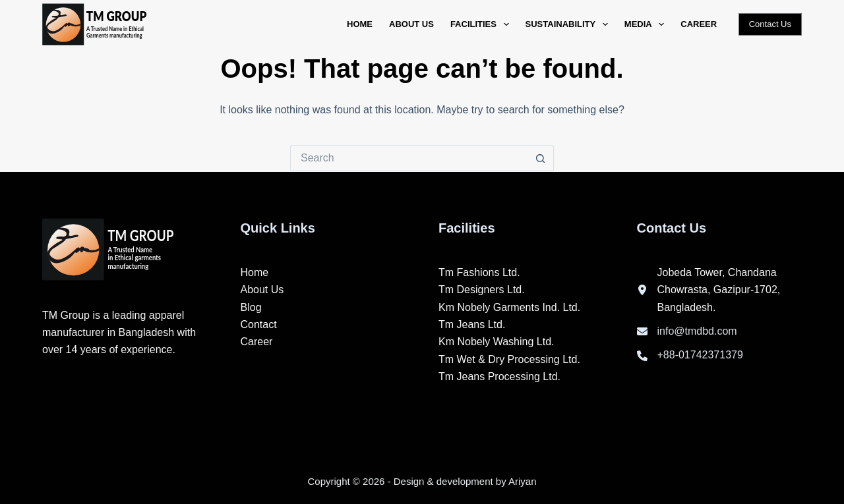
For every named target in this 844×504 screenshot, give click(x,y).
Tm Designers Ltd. (482, 290)
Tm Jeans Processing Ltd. (499, 377)
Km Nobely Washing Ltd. (496, 342)
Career (699, 24)
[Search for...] (409, 158)
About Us (411, 24)
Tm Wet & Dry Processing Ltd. (509, 359)
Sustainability (569, 24)
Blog (251, 307)
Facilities (482, 24)
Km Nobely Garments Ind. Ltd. (509, 307)
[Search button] (541, 158)
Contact (259, 324)
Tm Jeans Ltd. (472, 324)
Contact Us (770, 24)
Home (360, 24)
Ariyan (523, 481)
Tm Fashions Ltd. (479, 272)
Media (647, 24)
